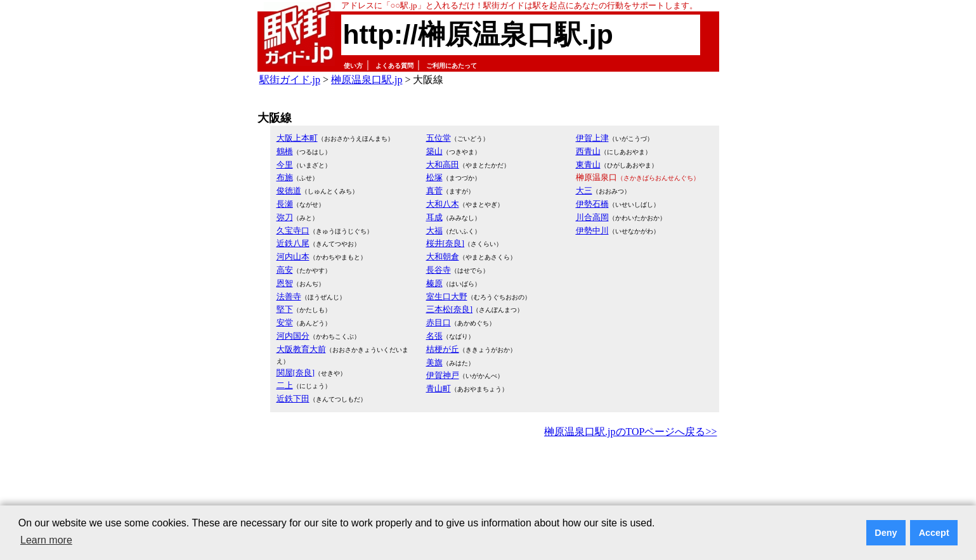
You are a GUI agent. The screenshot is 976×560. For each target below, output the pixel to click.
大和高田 (443, 165)
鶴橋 (285, 151)
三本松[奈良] (450, 309)
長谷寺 (439, 270)
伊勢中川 (592, 231)
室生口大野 (447, 296)
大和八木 (443, 204)
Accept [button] (934, 533)
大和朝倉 (443, 257)
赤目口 (439, 322)
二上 (285, 385)
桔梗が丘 (443, 349)
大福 (434, 231)
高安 (285, 270)
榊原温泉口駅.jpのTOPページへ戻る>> (630, 432)
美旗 (434, 362)
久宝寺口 (293, 231)
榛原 (434, 283)
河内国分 (293, 336)
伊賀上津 (592, 138)
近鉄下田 (293, 399)
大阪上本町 (297, 138)
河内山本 (293, 257)
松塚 (434, 177)
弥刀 (285, 217)
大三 (584, 191)
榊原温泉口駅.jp (367, 80)
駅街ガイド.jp (290, 80)
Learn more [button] (46, 540)
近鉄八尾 (293, 243)
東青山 (588, 165)
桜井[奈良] (446, 243)
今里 (285, 165)
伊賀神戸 (443, 375)
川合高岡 (592, 217)
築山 (434, 151)
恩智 (285, 283)
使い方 (353, 66)
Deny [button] (886, 533)
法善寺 (289, 296)
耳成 (434, 217)
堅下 (285, 309)
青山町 (439, 388)
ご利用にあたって (452, 66)
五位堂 (439, 138)
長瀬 (285, 204)
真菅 (434, 191)
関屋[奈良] (296, 373)
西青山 (588, 151)
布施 (285, 177)
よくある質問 (394, 66)
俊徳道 (289, 191)
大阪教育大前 (301, 349)
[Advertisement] (488, 476)
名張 (434, 336)
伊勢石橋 (592, 204)
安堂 (285, 322)
